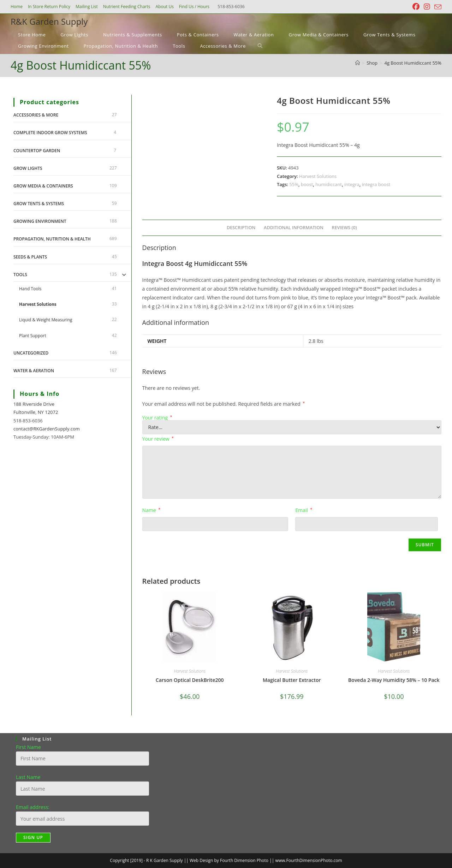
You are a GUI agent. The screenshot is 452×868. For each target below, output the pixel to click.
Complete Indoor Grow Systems (50, 133)
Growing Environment (40, 221)
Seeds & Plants (30, 257)
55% (294, 184)
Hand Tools (30, 289)
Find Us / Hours (194, 7)
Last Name (28, 777)
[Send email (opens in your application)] (437, 7)
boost (307, 184)
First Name (28, 747)
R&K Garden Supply (49, 21)
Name (151, 510)
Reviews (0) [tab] (344, 228)
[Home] (358, 63)
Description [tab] (241, 228)
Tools (20, 275)
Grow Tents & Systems (39, 204)
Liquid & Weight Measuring (46, 320)
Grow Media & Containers (43, 186)
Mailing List (87, 7)
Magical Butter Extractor (292, 680)
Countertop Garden (37, 151)
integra (352, 184)
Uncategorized (31, 353)
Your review (158, 439)
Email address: (33, 807)
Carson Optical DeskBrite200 (190, 680)
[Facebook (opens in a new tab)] (416, 7)
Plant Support (33, 336)
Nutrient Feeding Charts (127, 7)
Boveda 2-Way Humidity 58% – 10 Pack (394, 680)
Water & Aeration (34, 371)
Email (304, 510)
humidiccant (329, 184)
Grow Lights (28, 168)
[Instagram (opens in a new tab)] (427, 7)
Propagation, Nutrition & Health (52, 239)
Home (17, 7)
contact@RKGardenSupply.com (47, 429)
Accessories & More (36, 115)
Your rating (157, 418)
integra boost (376, 184)
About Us (164, 7)
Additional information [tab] (294, 228)
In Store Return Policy (49, 7)
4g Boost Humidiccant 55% (413, 63)
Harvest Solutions (318, 176)
